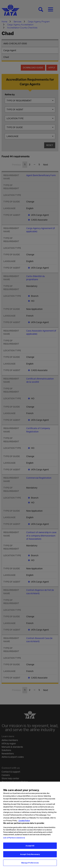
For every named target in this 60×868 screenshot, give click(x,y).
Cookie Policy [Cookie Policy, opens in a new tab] (24, 823)
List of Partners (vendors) (14, 841)
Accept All (30, 849)
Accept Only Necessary (30, 857)
